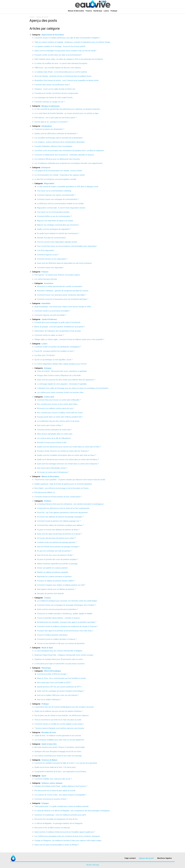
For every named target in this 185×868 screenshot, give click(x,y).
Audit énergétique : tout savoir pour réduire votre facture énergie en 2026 (63, 307)
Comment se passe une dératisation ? (49, 129)
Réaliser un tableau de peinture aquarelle (53, 572)
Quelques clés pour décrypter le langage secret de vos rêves (58, 751)
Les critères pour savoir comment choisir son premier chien (60, 392)
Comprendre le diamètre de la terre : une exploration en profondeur (60, 772)
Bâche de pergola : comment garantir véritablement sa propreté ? (60, 327)
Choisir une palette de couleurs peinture (52, 568)
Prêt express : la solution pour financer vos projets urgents (57, 275)
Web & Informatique (53, 671)
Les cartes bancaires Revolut (46, 279)
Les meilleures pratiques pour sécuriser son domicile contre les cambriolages (67, 601)
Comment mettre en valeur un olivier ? (49, 335)
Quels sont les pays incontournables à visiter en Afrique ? (57, 845)
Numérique (46, 668)
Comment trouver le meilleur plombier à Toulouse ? (57, 639)
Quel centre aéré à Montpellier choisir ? (52, 468)
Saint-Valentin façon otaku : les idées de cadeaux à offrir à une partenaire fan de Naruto (69, 59)
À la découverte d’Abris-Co (45, 492)
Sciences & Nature (50, 760)
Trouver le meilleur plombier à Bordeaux (52, 635)
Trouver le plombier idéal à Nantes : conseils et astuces (58, 618)
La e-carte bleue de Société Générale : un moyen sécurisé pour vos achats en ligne (67, 113)
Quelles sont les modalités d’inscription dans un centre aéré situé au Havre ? (67, 455)
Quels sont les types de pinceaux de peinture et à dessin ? (59, 534)
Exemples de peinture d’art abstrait (50, 594)
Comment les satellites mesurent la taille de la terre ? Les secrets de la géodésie (66, 763)
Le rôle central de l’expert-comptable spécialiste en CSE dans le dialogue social (68, 187)
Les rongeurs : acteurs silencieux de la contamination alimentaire (60, 142)
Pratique (45, 704)
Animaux (48, 368)
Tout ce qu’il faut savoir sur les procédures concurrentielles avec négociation (67, 246)
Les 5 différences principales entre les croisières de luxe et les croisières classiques (67, 836)
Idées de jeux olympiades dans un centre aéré (55, 434)
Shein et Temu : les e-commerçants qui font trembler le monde (61, 678)
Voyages (45, 803)
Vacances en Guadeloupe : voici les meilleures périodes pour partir (60, 815)
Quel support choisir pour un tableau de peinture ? (56, 589)
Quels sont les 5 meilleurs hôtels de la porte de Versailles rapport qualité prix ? (65, 832)
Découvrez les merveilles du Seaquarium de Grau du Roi (56, 819)
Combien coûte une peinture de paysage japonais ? (57, 542)
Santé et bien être (49, 744)
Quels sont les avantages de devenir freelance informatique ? (61, 691)
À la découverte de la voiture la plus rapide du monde (55, 791)
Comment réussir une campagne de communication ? (58, 199)
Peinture (48, 501)
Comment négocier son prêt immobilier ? (50, 315)
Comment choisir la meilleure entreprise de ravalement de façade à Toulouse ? (67, 626)
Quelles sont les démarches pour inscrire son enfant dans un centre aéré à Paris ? (69, 447)
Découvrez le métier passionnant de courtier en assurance (60, 286)
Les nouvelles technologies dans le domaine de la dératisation (59, 138)
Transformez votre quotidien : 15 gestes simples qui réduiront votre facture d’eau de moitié (70, 480)
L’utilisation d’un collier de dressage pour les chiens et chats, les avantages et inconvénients (73, 388)
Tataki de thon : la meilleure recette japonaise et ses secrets (58, 736)
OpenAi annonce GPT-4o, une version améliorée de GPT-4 (59, 687)
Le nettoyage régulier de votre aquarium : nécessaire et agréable (62, 384)
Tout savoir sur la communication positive (53, 212)
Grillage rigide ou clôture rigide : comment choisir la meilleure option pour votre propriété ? (69, 339)
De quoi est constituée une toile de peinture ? (54, 551)
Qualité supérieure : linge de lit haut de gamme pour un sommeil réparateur (63, 484)
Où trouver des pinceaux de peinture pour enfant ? (56, 538)
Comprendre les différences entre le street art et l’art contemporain (63, 508)
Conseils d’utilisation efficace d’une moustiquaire (53, 146)
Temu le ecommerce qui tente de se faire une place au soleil (58, 720)
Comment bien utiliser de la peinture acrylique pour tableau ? (60, 525)
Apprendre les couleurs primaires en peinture (54, 577)
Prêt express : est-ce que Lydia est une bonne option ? (56, 118)
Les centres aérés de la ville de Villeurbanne (54, 438)
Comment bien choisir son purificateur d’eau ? (52, 85)
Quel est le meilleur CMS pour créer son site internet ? (58, 695)
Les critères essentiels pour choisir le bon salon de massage (58, 756)
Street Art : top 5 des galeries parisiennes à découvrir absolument (62, 513)
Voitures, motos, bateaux (52, 783)
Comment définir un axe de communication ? (54, 216)
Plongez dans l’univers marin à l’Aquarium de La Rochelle (59, 375)
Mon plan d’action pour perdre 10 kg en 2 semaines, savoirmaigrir (60, 747)
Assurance (49, 283)
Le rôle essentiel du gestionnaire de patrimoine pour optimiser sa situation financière (67, 109)
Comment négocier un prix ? (48, 255)
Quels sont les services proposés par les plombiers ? (58, 609)
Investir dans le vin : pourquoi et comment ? (51, 122)
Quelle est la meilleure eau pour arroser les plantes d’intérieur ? (59, 711)
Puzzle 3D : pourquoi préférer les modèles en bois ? (54, 351)
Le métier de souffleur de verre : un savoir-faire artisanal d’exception (61, 63)
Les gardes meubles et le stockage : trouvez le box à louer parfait (60, 46)
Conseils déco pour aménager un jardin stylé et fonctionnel (57, 322)
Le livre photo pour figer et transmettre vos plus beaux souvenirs (60, 664)
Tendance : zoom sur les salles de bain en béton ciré (55, 89)
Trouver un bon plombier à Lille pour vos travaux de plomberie (61, 643)
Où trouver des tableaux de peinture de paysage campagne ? (60, 517)
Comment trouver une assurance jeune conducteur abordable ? (62, 295)
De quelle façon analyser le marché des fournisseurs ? (58, 233)
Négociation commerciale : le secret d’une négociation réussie (61, 208)
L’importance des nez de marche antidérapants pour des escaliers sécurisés (64, 707)
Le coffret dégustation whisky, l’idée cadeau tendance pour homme (61, 364)
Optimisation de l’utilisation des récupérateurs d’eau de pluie (58, 331)
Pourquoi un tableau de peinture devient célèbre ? (56, 581)
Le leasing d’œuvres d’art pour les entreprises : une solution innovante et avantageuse (70, 504)
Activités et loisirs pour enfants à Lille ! (52, 443)
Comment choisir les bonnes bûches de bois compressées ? (58, 497)
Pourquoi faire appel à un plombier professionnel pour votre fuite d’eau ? (65, 631)
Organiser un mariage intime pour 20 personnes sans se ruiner (59, 659)
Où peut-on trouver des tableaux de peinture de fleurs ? (58, 530)
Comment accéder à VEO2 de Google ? (52, 674)
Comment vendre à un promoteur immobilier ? (52, 311)
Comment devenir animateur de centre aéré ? (55, 430)
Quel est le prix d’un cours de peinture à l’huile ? (55, 555)
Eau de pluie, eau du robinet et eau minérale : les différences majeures (62, 715)
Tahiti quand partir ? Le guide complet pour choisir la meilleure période (62, 806)
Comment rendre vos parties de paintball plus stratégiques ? (58, 347)
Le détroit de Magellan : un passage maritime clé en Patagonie (58, 823)
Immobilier (46, 303)
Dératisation (47, 126)
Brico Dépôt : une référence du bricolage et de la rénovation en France (62, 488)
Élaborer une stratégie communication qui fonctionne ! (58, 225)
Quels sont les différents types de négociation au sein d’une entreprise (64, 263)
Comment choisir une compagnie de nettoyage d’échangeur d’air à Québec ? (66, 605)
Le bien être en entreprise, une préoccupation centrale (55, 179)
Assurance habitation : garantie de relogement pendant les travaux (63, 291)
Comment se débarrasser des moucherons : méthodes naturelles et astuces (64, 155)
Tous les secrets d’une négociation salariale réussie (57, 242)
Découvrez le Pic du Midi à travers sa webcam (52, 828)
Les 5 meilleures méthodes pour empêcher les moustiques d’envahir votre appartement (68, 163)
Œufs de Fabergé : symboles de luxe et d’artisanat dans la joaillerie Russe (63, 76)
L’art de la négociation (45, 250)
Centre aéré (49, 397)
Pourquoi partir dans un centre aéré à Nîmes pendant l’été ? (60, 417)
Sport (44, 776)
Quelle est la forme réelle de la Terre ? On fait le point (55, 767)
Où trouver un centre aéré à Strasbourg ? (53, 472)
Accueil (32, 17)
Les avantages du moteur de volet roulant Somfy (53, 98)
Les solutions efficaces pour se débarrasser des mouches (57, 159)
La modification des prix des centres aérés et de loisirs (58, 421)
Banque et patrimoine (51, 106)
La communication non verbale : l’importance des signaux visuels (60, 175)
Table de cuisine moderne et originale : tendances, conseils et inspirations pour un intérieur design (72, 42)
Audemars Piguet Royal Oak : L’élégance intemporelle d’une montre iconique (64, 655)
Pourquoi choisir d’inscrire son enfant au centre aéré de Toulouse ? (63, 451)
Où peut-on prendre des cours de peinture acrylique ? (58, 559)
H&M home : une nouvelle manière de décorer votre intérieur (58, 68)
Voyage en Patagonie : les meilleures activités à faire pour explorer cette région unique (68, 840)
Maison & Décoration (50, 477)
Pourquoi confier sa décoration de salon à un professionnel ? (58, 55)
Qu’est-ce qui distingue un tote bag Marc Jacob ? (54, 360)
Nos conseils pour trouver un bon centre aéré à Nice (57, 404)
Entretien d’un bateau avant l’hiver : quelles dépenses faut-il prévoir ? (61, 786)
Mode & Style (47, 648)
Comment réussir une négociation (50, 268)
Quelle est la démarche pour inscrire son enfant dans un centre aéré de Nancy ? (68, 460)
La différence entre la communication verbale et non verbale (60, 204)
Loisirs (44, 344)
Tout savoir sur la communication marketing (54, 191)
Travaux (47, 598)
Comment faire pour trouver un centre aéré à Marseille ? (59, 400)
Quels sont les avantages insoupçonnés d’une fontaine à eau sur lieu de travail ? (65, 51)
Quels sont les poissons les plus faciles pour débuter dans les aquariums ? (66, 380)
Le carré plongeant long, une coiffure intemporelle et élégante (58, 651)
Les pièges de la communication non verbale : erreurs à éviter (58, 171)
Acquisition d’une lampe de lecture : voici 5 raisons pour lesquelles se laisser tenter (67, 80)
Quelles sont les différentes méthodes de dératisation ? (56, 134)
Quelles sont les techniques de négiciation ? (54, 229)
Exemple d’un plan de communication (51, 238)
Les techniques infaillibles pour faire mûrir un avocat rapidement (59, 740)
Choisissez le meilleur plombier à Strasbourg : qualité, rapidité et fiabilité (65, 614)
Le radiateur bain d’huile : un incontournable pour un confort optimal (61, 72)
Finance (45, 272)
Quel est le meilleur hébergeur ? (49, 700)
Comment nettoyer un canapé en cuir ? (50, 102)
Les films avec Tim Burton (45, 355)
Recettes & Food (49, 732)
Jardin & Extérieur (49, 319)
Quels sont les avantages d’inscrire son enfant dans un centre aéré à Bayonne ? (68, 464)
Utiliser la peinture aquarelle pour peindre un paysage (57, 564)
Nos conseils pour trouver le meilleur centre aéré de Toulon (60, 413)
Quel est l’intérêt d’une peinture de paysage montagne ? (58, 547)
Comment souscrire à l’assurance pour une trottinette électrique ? (63, 299)
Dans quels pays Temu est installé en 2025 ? (54, 683)
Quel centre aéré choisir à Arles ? (50, 425)
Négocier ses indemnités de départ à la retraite (55, 221)
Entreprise (46, 168)
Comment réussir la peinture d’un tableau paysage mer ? (59, 521)
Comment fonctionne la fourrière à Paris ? (51, 799)
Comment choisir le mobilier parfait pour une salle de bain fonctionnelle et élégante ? (67, 38)
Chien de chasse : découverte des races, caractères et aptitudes (62, 371)
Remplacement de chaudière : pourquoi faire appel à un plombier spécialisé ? (67, 622)
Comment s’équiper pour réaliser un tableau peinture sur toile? (61, 585)
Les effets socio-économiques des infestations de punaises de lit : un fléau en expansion (69, 151)
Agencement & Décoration (53, 35)
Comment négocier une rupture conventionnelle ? (56, 195)
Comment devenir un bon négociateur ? (52, 259)
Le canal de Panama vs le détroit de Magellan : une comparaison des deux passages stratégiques (72, 811)
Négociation (49, 183)
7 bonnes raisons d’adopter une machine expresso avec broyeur (59, 728)
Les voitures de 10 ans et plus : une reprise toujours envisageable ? (60, 795)
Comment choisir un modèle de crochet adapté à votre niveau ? (59, 724)
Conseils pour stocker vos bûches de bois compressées (56, 93)
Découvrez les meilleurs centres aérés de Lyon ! (55, 408)
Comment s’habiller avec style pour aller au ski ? (53, 779)
